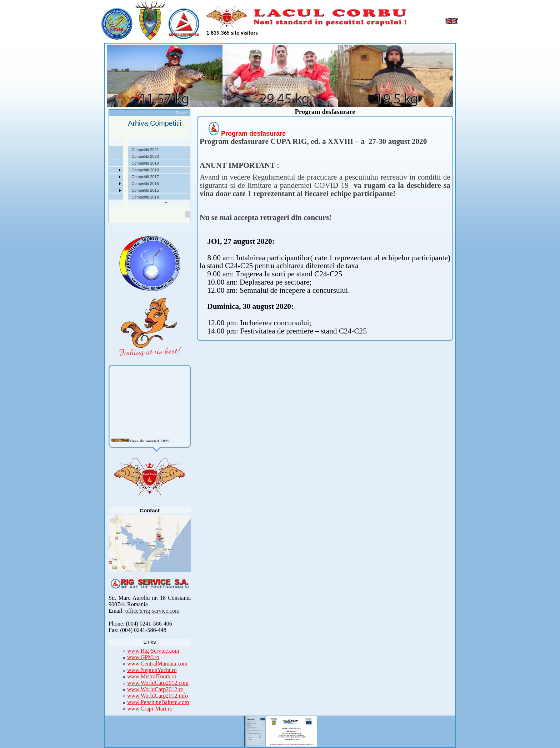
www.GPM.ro (143, 657)
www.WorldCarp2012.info (157, 696)
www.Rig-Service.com (153, 651)
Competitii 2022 (89, 170)
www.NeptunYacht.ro (152, 670)
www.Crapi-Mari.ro (150, 709)
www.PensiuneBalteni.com (158, 702)
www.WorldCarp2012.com (158, 683)
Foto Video (85, 190)
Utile (80, 184)
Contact (82, 197)
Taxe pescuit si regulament (99, 163)
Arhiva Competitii (91, 177)
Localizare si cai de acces (98, 156)
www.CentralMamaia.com (157, 664)
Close (181, 113)
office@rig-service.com (152, 611)
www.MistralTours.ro (152, 676)
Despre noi (85, 150)
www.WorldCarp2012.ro (155, 689)
